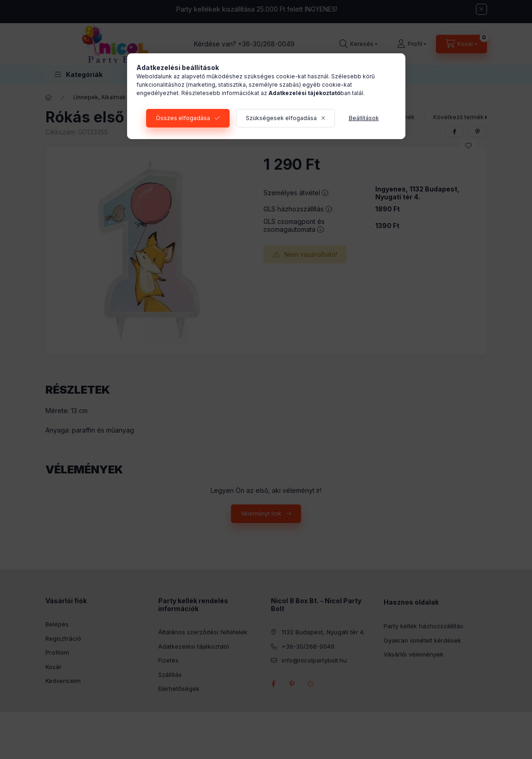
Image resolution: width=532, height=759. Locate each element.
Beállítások (364, 118)
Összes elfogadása (183, 118)
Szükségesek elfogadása (281, 118)
